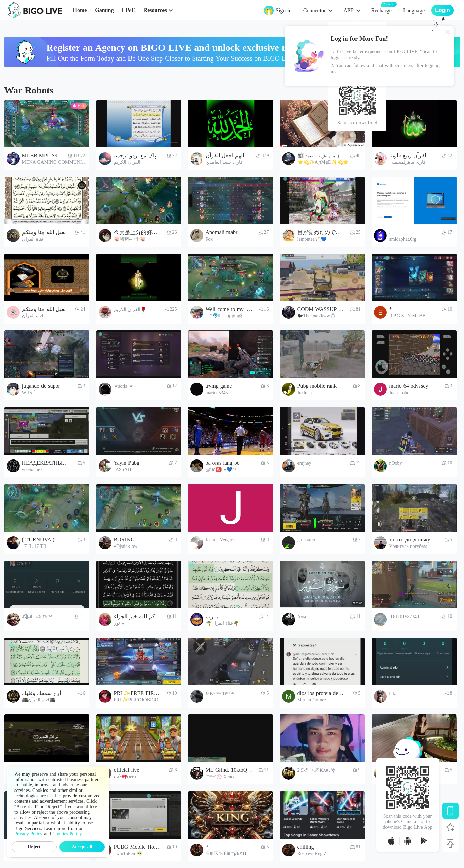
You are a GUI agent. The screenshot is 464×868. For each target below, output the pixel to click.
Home (80, 10)
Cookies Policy (67, 834)
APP (348, 10)
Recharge (381, 10)
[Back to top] (450, 844)
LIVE (128, 10)
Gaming (104, 10)
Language (414, 10)
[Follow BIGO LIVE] (450, 827)
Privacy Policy (28, 834)
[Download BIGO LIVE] (450, 811)
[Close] (448, 32)
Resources (155, 10)
